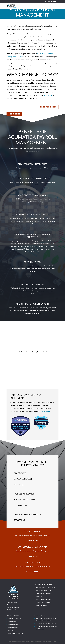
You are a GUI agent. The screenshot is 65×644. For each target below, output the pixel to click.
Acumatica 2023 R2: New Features (46, 624)
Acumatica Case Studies (15, 618)
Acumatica (48, 95)
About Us (10, 630)
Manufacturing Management (44, 593)
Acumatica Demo (13, 627)
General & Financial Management (45, 587)
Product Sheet (48, 107)
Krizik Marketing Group (49, 642)
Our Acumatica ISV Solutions (16, 633)
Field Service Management (43, 599)
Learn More (32, 541)
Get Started (32, 572)
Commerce (39, 596)
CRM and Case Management (44, 602)
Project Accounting (41, 605)
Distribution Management (43, 590)
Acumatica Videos (13, 624)
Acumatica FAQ (12, 621)
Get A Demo (14, 114)
